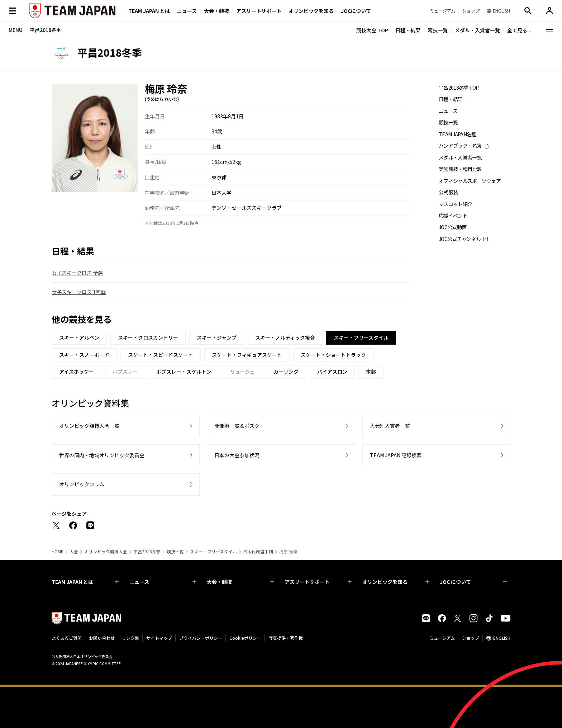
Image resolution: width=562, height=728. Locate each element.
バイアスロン (332, 372)
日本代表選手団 (258, 552)
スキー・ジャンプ (217, 337)
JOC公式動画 (453, 227)
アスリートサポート (259, 11)
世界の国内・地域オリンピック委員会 (102, 455)
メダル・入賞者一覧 (477, 30)
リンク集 (130, 638)
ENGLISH (502, 638)
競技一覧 (438, 30)
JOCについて (356, 11)
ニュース (187, 11)
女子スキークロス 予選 (77, 273)
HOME (58, 552)
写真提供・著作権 (286, 638)
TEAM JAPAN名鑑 (458, 134)
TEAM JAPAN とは (85, 582)
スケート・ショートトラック (333, 355)
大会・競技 (240, 582)
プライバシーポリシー (201, 638)
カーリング (286, 372)
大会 (74, 552)
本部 (371, 372)
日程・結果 (408, 30)
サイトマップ (159, 638)
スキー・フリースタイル (213, 552)
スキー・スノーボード (84, 355)
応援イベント (453, 216)
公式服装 (448, 192)
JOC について (473, 582)
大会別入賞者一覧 (390, 426)
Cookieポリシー (245, 638)
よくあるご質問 (67, 638)
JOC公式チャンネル (460, 239)
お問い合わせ (102, 638)
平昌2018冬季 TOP (459, 88)
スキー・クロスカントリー (148, 337)
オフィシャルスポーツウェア (470, 181)
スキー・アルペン (79, 337)
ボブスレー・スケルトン (184, 372)
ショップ (471, 638)
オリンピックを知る (311, 11)
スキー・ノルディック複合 (285, 337)
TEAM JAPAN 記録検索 (396, 455)
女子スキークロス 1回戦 (79, 292)
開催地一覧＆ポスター (239, 426)
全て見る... (519, 30)
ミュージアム (442, 638)
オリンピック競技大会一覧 (89, 426)
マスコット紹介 (455, 204)
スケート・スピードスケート (161, 355)
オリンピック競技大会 (106, 552)
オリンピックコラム (82, 484)
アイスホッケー (77, 372)
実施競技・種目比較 (460, 169)
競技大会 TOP (372, 30)
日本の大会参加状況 (237, 455)
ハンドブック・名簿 (460, 146)
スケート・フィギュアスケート (247, 355)
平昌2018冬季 (147, 552)
